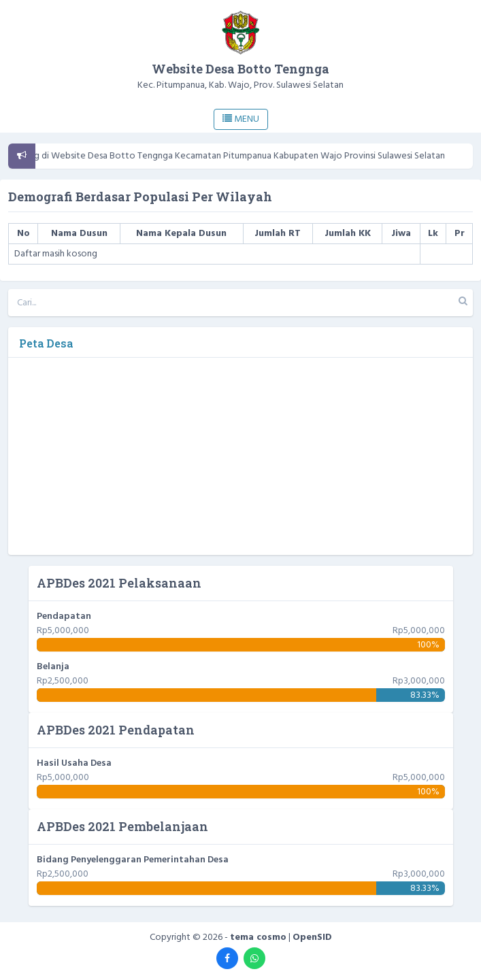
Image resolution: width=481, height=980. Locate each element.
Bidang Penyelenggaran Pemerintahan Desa (133, 860)
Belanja (53, 667)
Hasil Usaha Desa (74, 763)
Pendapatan (64, 616)
